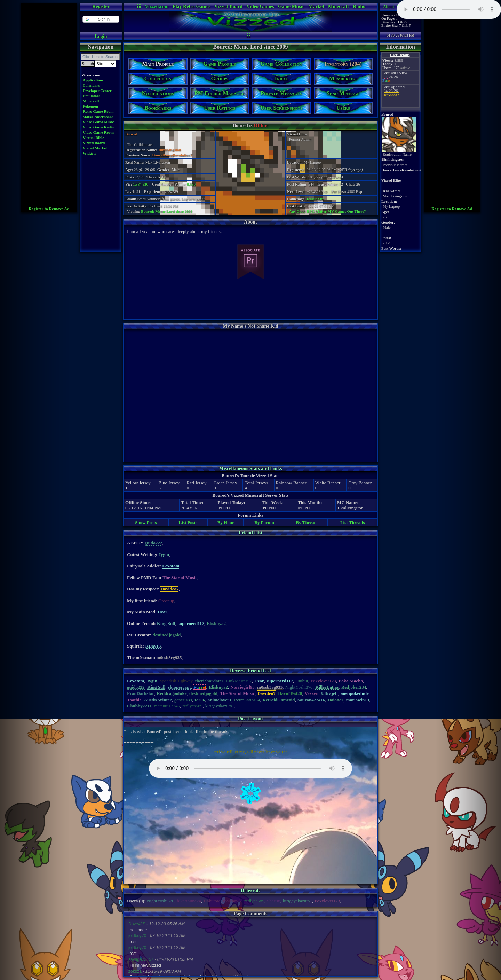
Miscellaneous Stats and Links (251, 468)
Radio (359, 6)
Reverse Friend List (250, 671)
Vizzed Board (228, 6)
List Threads (353, 522)
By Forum (264, 522)
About (389, 7)
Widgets (89, 153)
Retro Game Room (98, 111)
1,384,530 (141, 184)
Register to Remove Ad (49, 209)
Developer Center (97, 91)
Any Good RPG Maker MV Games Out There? (328, 211)
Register (101, 6)
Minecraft (339, 6)
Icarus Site (316, 199)
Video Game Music (98, 122)
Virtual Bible (93, 138)
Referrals (250, 891)
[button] (101, 19)
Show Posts (146, 522)
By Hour (226, 522)
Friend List (250, 533)
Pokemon (90, 106)
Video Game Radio (98, 127)
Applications (93, 80)
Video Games (260, 6)
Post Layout (250, 719)
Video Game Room (98, 132)
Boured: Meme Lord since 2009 (167, 211)
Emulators (92, 96)
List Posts (188, 522)
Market (316, 6)
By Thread (306, 522)
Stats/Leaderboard (98, 117)
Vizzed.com (157, 6)
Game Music (291, 6)
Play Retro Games (192, 6)
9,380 (191, 184)
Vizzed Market (95, 148)
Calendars (91, 85)
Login (101, 36)
